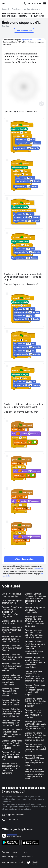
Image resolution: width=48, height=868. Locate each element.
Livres (24, 852)
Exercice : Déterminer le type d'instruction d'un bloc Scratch (12, 630)
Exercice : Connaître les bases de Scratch (12, 622)
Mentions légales (9, 857)
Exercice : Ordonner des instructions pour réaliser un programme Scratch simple (12, 733)
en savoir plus (39, 568)
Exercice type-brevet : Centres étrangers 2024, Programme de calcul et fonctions (35, 748)
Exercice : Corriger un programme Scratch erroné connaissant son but (12, 756)
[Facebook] (22, 862)
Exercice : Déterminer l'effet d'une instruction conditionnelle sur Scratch (12, 667)
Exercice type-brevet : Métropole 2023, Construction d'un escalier (11, 692)
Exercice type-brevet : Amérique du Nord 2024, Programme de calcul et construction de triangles (34, 621)
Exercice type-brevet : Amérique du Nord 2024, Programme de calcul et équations (34, 634)
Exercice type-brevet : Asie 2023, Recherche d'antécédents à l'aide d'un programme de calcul (34, 774)
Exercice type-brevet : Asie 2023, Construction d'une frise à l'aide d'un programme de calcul (35, 736)
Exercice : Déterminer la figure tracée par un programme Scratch (12, 723)
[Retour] (4, 3)
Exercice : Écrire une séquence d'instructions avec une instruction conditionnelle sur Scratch (35, 599)
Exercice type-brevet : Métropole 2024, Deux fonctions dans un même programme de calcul (35, 760)
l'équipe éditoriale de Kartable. (32, 40)
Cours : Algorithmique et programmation (11, 595)
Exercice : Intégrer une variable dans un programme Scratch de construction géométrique (35, 662)
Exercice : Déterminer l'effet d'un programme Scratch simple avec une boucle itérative (12, 713)
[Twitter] (29, 862)
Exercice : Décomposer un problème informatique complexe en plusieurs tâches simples (35, 690)
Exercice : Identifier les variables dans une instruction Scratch (12, 639)
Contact (5, 852)
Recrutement (27, 857)
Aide (15, 852)
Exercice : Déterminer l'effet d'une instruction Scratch (12, 648)
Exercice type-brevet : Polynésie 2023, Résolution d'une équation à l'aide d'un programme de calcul (34, 676)
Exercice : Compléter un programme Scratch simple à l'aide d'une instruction (12, 744)
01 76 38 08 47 (34, 3)
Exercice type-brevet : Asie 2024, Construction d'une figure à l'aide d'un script (35, 702)
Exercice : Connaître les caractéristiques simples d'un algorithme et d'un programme (12, 612)
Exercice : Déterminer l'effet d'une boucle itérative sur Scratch (11, 702)
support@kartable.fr (15, 815)
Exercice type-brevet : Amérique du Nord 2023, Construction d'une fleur (34, 714)
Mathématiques (31, 9)
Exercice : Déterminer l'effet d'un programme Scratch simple (12, 657)
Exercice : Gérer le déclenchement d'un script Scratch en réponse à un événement (11, 768)
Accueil (5, 9)
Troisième (16, 9)
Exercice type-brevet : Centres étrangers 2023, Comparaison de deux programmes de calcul (35, 725)
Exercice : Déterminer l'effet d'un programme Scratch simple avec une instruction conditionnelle (12, 680)
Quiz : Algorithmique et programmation (12, 602)
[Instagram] (35, 862)
